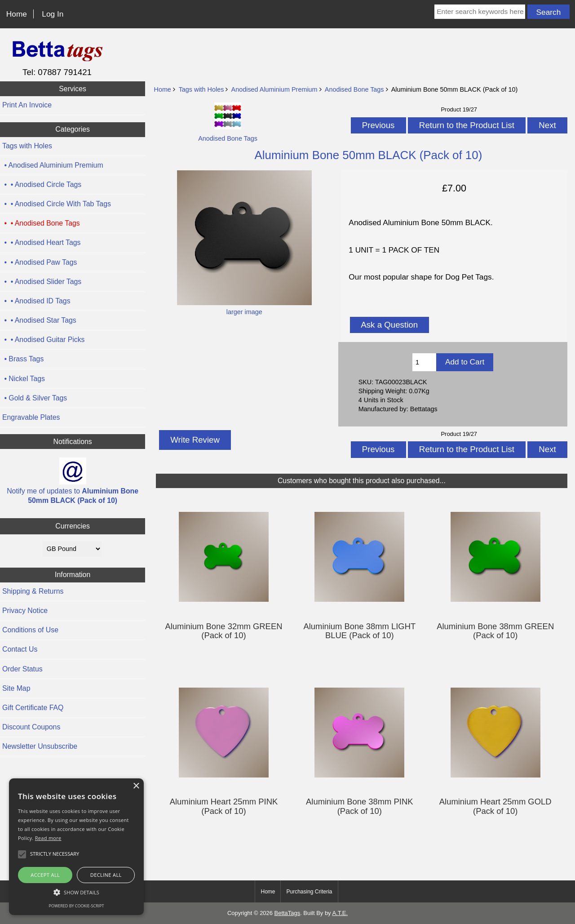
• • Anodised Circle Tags (42, 184)
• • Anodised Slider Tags (42, 282)
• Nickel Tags (24, 379)
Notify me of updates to (73, 481)
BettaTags (287, 913)
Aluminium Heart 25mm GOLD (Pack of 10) (495, 806)
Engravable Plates (31, 417)
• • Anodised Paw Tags (40, 262)
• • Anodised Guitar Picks (44, 340)
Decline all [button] (106, 875)
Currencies (73, 526)
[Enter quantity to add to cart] (424, 362)
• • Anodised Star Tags (39, 320)
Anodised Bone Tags (354, 89)
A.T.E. (340, 913)
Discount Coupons (31, 727)
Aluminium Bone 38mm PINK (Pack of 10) (360, 806)
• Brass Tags (23, 359)
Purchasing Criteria (309, 892)
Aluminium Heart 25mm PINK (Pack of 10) (224, 806)
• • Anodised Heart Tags (41, 242)
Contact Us (20, 649)
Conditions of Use (30, 630)
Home (17, 14)
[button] (76, 892)
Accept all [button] (45, 875)
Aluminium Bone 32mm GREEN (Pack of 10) (223, 631)
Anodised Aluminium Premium (274, 89)
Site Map (16, 688)
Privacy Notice (25, 611)
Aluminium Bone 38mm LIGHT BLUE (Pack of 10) (359, 631)
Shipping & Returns (33, 591)
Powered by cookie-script (77, 906)
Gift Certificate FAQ (33, 708)
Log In (53, 14)
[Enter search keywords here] (480, 12)
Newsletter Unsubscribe (40, 746)
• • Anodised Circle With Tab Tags (57, 204)
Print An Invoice (27, 105)
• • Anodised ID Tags (36, 301)
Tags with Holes (201, 89)
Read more (48, 838)
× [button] (136, 786)
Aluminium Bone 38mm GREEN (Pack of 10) (495, 631)
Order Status (22, 669)
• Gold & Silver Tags (35, 398)
